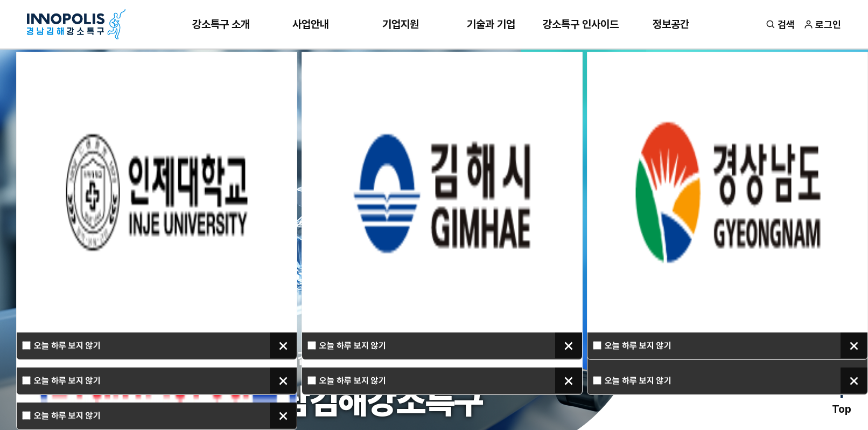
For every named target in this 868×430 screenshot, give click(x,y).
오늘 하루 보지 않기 (67, 346)
